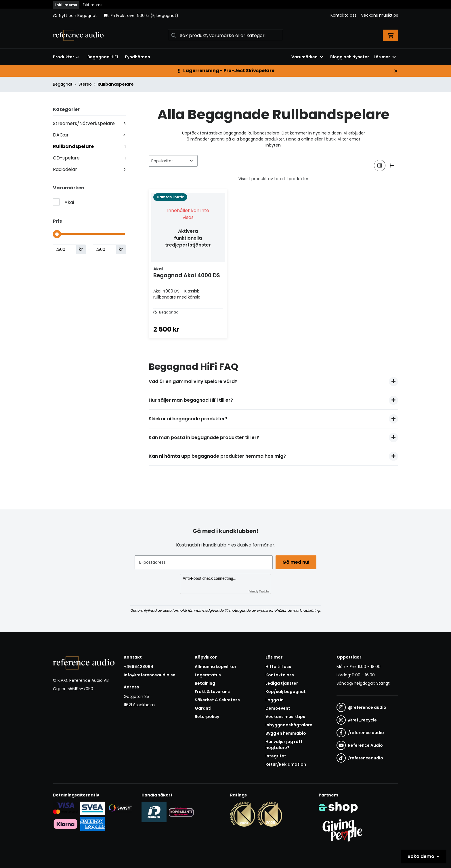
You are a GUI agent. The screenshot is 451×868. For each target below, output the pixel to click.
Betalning (205, 683)
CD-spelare (89, 158)
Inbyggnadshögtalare (289, 725)
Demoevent (278, 708)
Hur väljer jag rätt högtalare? (284, 745)
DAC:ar (89, 135)
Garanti (203, 708)
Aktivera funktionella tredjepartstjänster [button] (188, 238)
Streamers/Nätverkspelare (89, 123)
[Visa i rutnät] (380, 165)
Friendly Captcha (259, 591)
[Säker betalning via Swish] (120, 808)
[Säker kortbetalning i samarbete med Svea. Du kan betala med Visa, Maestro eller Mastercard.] (65, 808)
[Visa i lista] (392, 165)
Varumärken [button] (307, 57)
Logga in (275, 700)
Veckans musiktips (380, 15)
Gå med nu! (297, 562)
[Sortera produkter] (173, 161)
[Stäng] (396, 71)
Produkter (66, 57)
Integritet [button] (276, 756)
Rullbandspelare (116, 84)
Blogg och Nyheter (350, 57)
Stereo (85, 84)
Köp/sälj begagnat (286, 692)
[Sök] (225, 35)
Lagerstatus (208, 675)
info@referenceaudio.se (150, 675)
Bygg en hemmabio (286, 733)
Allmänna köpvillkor (216, 667)
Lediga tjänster (282, 683)
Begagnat (63, 84)
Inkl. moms (66, 5)
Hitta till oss (278, 667)
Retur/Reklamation (286, 764)
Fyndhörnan (137, 57)
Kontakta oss (343, 15)
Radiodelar (89, 169)
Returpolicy (207, 717)
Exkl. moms (93, 5)
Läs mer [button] (385, 57)
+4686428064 (138, 667)
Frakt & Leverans (212, 692)
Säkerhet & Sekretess (217, 700)
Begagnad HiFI (103, 57)
